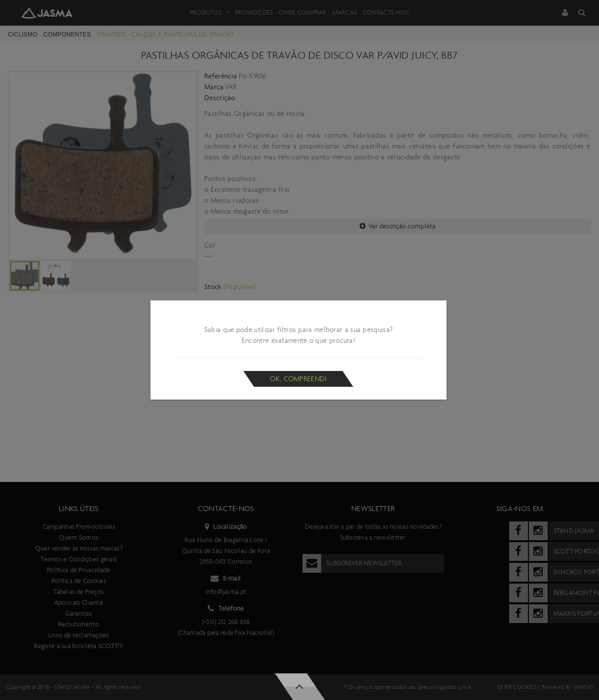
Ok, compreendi (298, 379)
